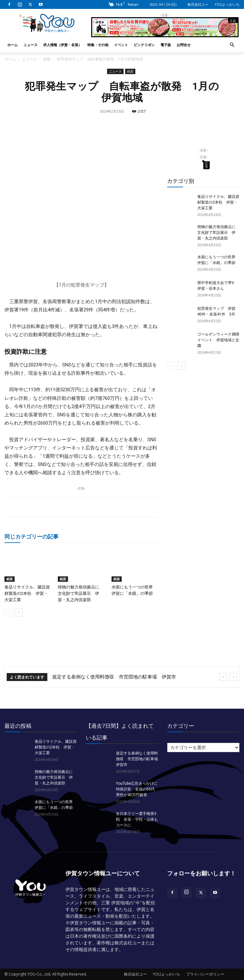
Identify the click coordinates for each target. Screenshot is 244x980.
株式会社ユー (198, 4)
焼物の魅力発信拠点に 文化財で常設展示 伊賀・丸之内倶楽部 (81, 593)
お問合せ (184, 45)
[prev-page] (8, 612)
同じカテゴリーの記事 (31, 536)
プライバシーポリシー (205, 974)
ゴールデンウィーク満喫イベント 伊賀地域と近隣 (218, 340)
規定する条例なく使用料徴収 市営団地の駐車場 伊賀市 (114, 677)
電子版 (166, 45)
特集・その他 (98, 45)
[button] (232, 45)
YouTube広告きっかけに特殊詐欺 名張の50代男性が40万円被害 (137, 789)
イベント (121, 45)
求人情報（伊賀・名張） (62, 45)
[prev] (223, 677)
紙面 (47, 59)
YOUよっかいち (227, 4)
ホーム (13, 45)
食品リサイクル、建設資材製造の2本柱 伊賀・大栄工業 (27, 593)
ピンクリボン (144, 45)
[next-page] (19, 612)
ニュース (30, 45)
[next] (233, 677)
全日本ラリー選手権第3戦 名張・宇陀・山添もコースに (137, 819)
